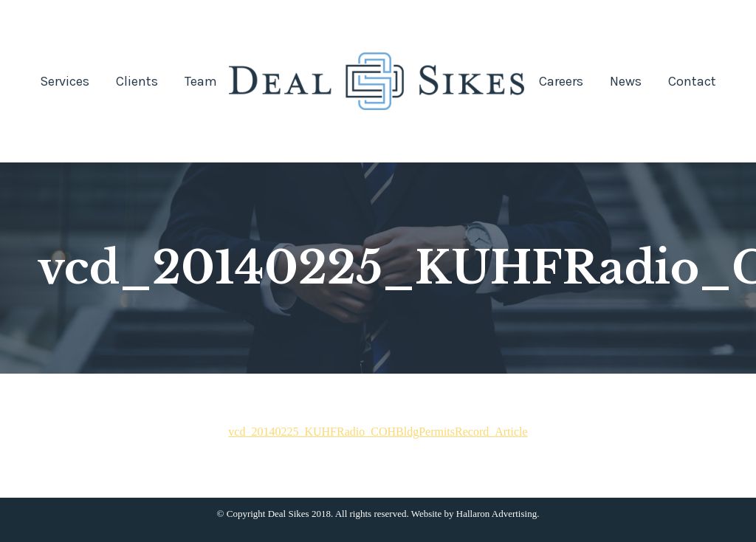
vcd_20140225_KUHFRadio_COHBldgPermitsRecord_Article (378, 432)
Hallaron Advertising (496, 514)
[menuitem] (65, 81)
